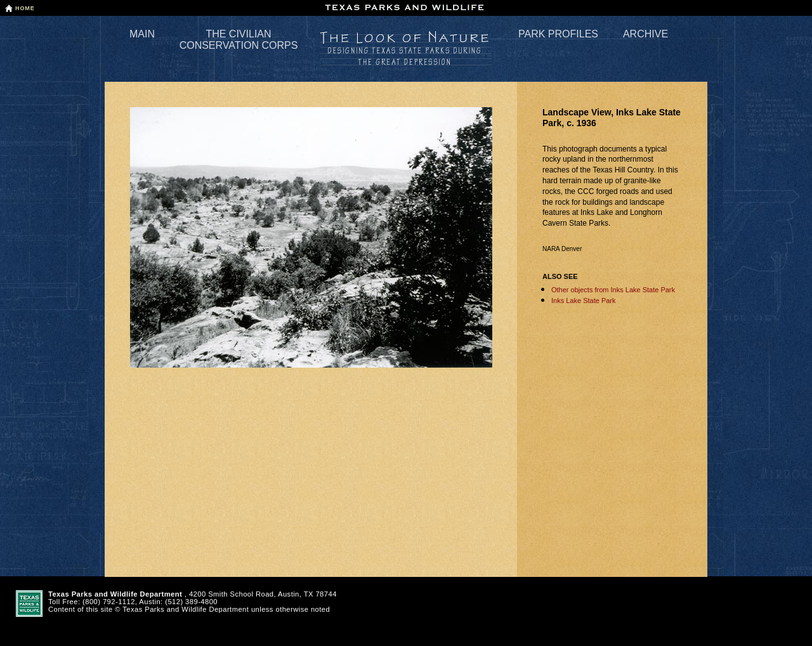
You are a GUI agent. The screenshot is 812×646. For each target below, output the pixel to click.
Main (142, 34)
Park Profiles (558, 34)
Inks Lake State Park (584, 300)
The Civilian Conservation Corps (239, 40)
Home (25, 8)
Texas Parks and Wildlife (406, 8)
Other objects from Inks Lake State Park (613, 290)
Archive (645, 34)
